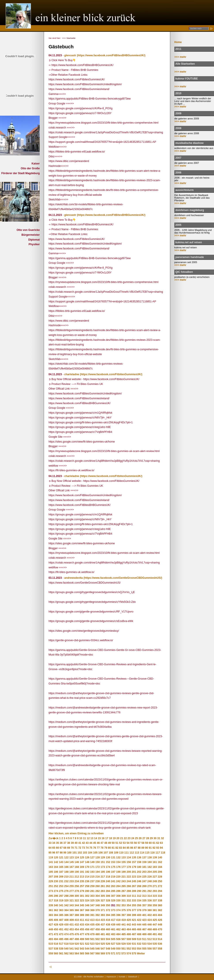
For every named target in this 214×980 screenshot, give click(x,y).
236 (87, 881)
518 (66, 944)
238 (98, 881)
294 (160, 891)
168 (77, 867)
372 (108, 910)
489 (144, 934)
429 (61, 925)
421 (134, 920)
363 (61, 910)
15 (99, 838)
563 (71, 954)
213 (82, 877)
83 (121, 848)
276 (66, 891)
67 (61, 848)
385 (61, 915)
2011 (178, 49)
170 (87, 867)
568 (98, 954)
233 (71, 881)
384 (56, 915)
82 (117, 848)
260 (98, 886)
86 (132, 848)
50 (113, 843)
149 (92, 862)
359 (155, 905)
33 (50, 843)
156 (129, 862)
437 (103, 925)
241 (113, 881)
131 (113, 857)
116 (152, 853)
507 (124, 939)
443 (134, 925)
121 (61, 857)
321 (71, 901)
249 (155, 881)
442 (129, 925)
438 (108, 925)
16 (103, 838)
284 (108, 891)
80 (109, 848)
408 (66, 920)
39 (72, 843)
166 (66, 867)
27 (144, 838)
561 (61, 954)
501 (92, 939)
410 (77, 920)
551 (124, 949)
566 (87, 954)
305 (103, 896)
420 (129, 920)
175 (113, 867)
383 (51, 915)
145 (71, 862)
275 (61, 891)
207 (51, 877)
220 (118, 877)
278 (77, 891)
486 (129, 934)
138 (150, 857)
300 (77, 896)
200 (129, 872)
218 (108, 877)
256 (77, 886)
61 (154, 843)
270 (150, 886)
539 (61, 949)
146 (77, 862)
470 (160, 929)
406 (56, 920)
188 (66, 872)
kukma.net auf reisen (189, 242)
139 (155, 857)
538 (56, 949)
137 (144, 857)
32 (162, 838)
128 (98, 857)
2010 (178, 93)
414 (98, 920)
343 (71, 905)
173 (103, 867)
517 (61, 944)
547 (103, 949)
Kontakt (122, 977)
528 (118, 944)
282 (98, 891)
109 (116, 853)
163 (51, 867)
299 (71, 896)
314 (150, 896)
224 (139, 877)
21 (121, 838)
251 (51, 886)
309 (124, 896)
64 (50, 848)
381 (155, 910)
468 (150, 929)
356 (139, 905)
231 (61, 881)
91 (150, 848)
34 (54, 843)
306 (108, 896)
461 (113, 929)
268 (139, 886)
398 (129, 915)
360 (160, 905)
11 (84, 838)
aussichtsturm (185, 190)
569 (103, 954)
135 (134, 857)
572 (118, 954)
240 (108, 881)
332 (129, 901)
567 (92, 954)
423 (144, 920)
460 (108, 929)
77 (98, 848)
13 (92, 838)
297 (61, 896)
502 (98, 939)
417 (113, 920)
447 (155, 925)
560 (56, 954)
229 (51, 881)
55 (132, 843)
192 (87, 872)
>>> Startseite (69, 38)
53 (124, 843)
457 (92, 929)
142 (56, 862)
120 (56, 857)
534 (150, 944)
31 (159, 838)
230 (56, 881)
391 (92, 915)
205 (155, 872)
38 (69, 843)
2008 (178, 128)
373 (113, 910)
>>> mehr (180, 57)
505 (113, 939)
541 (71, 949)
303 (92, 896)
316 (160, 896)
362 (56, 910)
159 (144, 862)
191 (82, 872)
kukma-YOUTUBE (187, 79)
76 (95, 848)
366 (77, 910)
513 (155, 939)
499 (82, 939)
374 (118, 910)
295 (51, 896)
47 (102, 843)
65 (54, 848)
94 (161, 848)
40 (76, 843)
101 (75, 853)
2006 (178, 173)
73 (83, 848)
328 (108, 901)
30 (155, 838)
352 (118, 905)
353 (124, 905)
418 (118, 920)
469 (155, 929)
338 (160, 901)
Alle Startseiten (185, 64)
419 (124, 920)
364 (66, 910)
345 (82, 905)
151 (103, 862)
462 (118, 929)
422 (139, 920)
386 (66, 915)
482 (108, 934)
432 (77, 925)
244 (129, 881)
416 (108, 920)
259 (92, 886)
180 (139, 867)
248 (150, 881)
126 (87, 857)
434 (87, 925)
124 (77, 857)
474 (66, 934)
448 (160, 925)
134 (129, 857)
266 (129, 886)
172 (98, 867)
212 (77, 877)
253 (61, 886)
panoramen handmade (190, 257)
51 (117, 843)
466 (139, 929)
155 (124, 862)
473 (61, 934)
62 (158, 843)
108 (111, 853)
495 (61, 939)
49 (109, 843)
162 (160, 862)
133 (124, 857)
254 (66, 886)
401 (144, 915)
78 (102, 848)
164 (56, 867)
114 (142, 853)
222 (129, 877)
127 (92, 857)
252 (56, 886)
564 (77, 954)
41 (80, 843)
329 (113, 901)
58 (143, 843)
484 (118, 934)
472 (56, 934)
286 (118, 891)
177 (124, 867)
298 (66, 896)
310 (129, 896)
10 (81, 838)
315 (155, 896)
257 (82, 886)
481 (103, 934)
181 (144, 867)
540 (66, 949)
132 (118, 857)
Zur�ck (53, 838)
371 (103, 910)
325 (92, 901)
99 (65, 853)
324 (87, 901)
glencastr (70, 55)
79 (106, 848)
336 (150, 901)
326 (98, 901)
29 (151, 838)
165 (61, 867)
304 (98, 896)
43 (87, 843)
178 (129, 867)
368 (87, 910)
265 (124, 886)
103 (85, 853)
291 (144, 891)
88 (139, 848)
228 (160, 877)
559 (51, 954)
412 (87, 920)
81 (113, 848)
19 (114, 838)
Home (178, 42)
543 (82, 949)
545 (92, 949)
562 (66, 954)
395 (113, 915)
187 (61, 872)
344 (77, 905)
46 (98, 843)
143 (61, 862)
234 (77, 881)
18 (110, 838)
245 (134, 881)
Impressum (111, 977)
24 (133, 838)
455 (82, 929)
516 (56, 944)
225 (144, 877)
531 (134, 944)
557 (155, 949)
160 (150, 862)
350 (108, 905)
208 (56, 877)
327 (103, 901)
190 (77, 872)
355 (134, 905)
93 (158, 848)
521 (82, 944)
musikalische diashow (190, 143)
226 (150, 877)
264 (118, 886)
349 (103, 905)
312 (139, 896)
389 (82, 915)
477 (82, 934)
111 (126, 853)
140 (160, 857)
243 (124, 881)
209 (61, 877)
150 (98, 862)
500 (87, 939)
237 (92, 881)
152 (108, 862)
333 (134, 901)
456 (87, 929)
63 (161, 843)
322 (77, 901)
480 (98, 934)
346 (87, 905)
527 (113, 944)
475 (71, 934)
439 (113, 925)
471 (51, 934)
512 (150, 939)
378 (139, 910)
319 (61, 901)
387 (71, 915)
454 (77, 929)
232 (66, 881)
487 (134, 934)
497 (71, 939)
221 (124, 877)
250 (160, 881)
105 (95, 853)
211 (71, 877)
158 (139, 862)
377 (134, 910)
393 (103, 915)
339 (51, 905)
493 (51, 939)
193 (92, 872)
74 (87, 848)
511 (144, 939)
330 (118, 901)
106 (101, 853)
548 (108, 949)
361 (51, 910)
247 (144, 881)
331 (124, 901)
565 (82, 954)
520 (77, 944)
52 (121, 843)
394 (108, 915)
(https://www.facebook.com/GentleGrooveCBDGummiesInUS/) (123, 578)
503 (103, 939)
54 (128, 843)
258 (87, 886)
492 (160, 934)
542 (77, 949)
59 (147, 843)
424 (150, 920)
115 (147, 853)
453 (71, 929)
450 (56, 929)
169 (82, 867)
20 (118, 838)
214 (87, 877)
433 (82, 925)
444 (139, 925)
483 (113, 934)
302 (87, 896)
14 (96, 838)
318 (56, 901)
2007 (178, 158)
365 (71, 910)
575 (134, 954)
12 (88, 838)
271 (155, 886)
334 (139, 901)
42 (83, 843)
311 (134, 896)
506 (118, 939)
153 (113, 862)
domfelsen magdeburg (190, 210)
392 (98, 915)
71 (76, 848)
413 (92, 920)
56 (135, 843)
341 (61, 905)
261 (103, 886)
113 (137, 853)
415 (103, 920)
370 (98, 910)
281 (92, 891)
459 (103, 929)
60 (150, 843)
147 (82, 862)
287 (124, 891)
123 (71, 857)
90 (147, 848)
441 (124, 925)
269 (144, 886)
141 (51, 862)
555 (144, 949)
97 (57, 853)
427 (51, 925)
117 (158, 853)
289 (134, 891)
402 (150, 915)
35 (57, 843)
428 (56, 925)
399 (134, 915)
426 (160, 920)
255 (71, 886)
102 (80, 853)
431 (71, 925)
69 (69, 848)
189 (71, 872)
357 (144, 905)
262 (108, 886)
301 (82, 896)
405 (51, 920)
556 (150, 949)
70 (72, 848)
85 (128, 848)
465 (134, 929)
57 (139, 843)
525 (103, 944)
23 (129, 838)
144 (66, 862)
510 (139, 939)
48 (106, 843)
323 (82, 901)
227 (155, 877)
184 (160, 867)
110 (121, 853)
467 (144, 929)
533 (144, 944)
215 (92, 877)
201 (134, 872)
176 (118, 867)
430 (66, 925)
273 (51, 891)
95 (50, 853)
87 (135, 848)
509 (134, 939)
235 (82, 881)
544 (87, 949)
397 (124, 915)
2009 (178, 113)
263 (113, 886)
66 (57, 848)
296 (56, 896)
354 (129, 905)
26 (140, 838)
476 (77, 934)
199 (124, 872)
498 (77, 939)
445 (144, 925)
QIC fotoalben (184, 272)
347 (92, 905)
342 (66, 905)
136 (139, 857)
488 (139, 934)
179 (134, 867)
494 (56, 939)
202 (139, 872)
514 (160, 939)
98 (61, 853)
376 (129, 910)
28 (147, 838)
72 (80, 848)
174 (108, 867)
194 (98, 872)
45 (95, 843)
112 (132, 853)
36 (61, 843)
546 (98, 949)
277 (71, 891)
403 (155, 915)
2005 (178, 225)
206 (160, 872)
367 (82, 910)
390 (87, 915)
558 (160, 949)
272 (160, 886)
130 (108, 857)
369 (92, 910)
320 (66, 901)
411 (82, 920)
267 (134, 886)
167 (71, 867)
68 (65, 848)
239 (103, 881)
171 (92, 867)
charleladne (72, 374)
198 (118, 872)
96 (54, 853)
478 (87, 934)
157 (134, 862)
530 (129, 944)
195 (103, 872)
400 (139, 915)
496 (66, 939)
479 (92, 934)
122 (66, 857)
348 (98, 905)
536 (160, 944)
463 (124, 929)
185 (51, 872)
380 (150, 910)
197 (113, 872)
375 (124, 910)
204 (150, 872)
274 (56, 891)
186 (56, 872)
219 (113, 877)
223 (134, 877)
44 (91, 843)
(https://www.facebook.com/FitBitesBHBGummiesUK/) (111, 55)
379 (144, 910)
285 (113, 891)
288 (129, 891)
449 (51, 929)
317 (51, 901)
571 (113, 954)
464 (129, 929)
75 (91, 848)
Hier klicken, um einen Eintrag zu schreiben (76, 833)
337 (155, 901)
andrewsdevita (73, 578)
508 (129, 939)
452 (66, 929)
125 (82, 857)
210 (66, 877)
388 (77, 915)
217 (103, 877)
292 (150, 891)
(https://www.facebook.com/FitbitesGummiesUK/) (111, 374)
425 (155, 920)
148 (87, 862)
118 (163, 853)
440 (118, 925)
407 (61, 920)
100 (69, 853)
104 (90, 853)
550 (118, 949)
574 (129, 954)
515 (51, 944)
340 (56, 905)
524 (98, 944)
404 (160, 915)
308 (118, 896)
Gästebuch (133, 977)
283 (103, 891)
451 (61, 929)
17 (107, 838)
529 (124, 944)
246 (139, 881)
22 (125, 838)
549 (113, 949)
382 (160, 910)
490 (150, 934)
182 (150, 867)
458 (98, 929)
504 (108, 939)
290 (139, 891)
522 (87, 944)
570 (108, 954)
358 (150, 905)
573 (124, 954)
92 (154, 848)
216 (98, 877)
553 (134, 949)
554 (139, 949)
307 (113, 896)
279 (82, 891)
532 (139, 944)
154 (118, 862)
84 (124, 848)
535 (155, 944)
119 (51, 857)
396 (118, 915)
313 (144, 896)
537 (51, 949)
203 (144, 872)
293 (155, 891)
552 (129, 949)
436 (98, 925)
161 (155, 862)
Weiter (141, 954)
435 (92, 925)
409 (71, 920)
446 (150, 925)
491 (155, 934)
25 (136, 838)
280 (87, 891)
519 (71, 944)
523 (92, 944)
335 (144, 901)
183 (155, 867)
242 (118, 881)
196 (108, 872)
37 (65, 843)
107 (106, 853)
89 (143, 848)
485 (124, 934)
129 (103, 857)
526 (108, 944)
